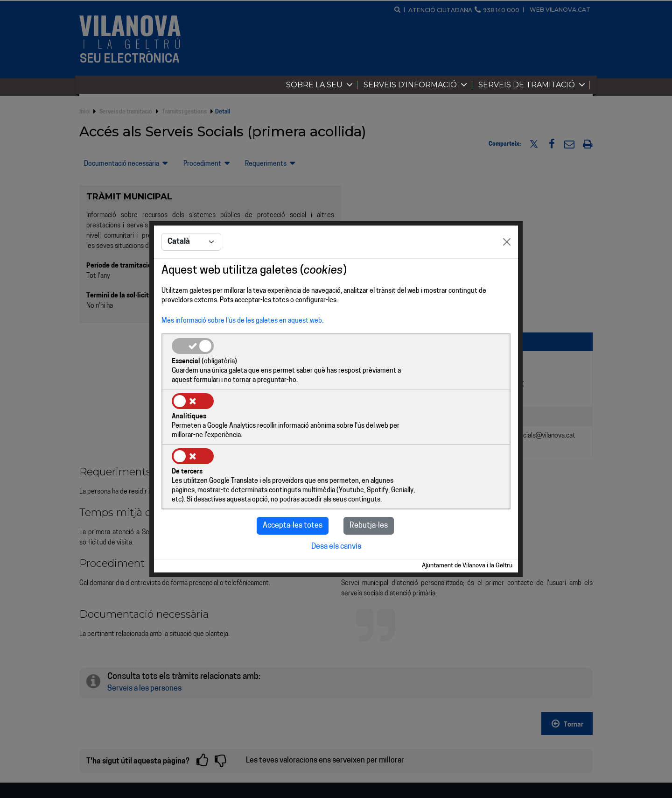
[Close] (507, 271)
